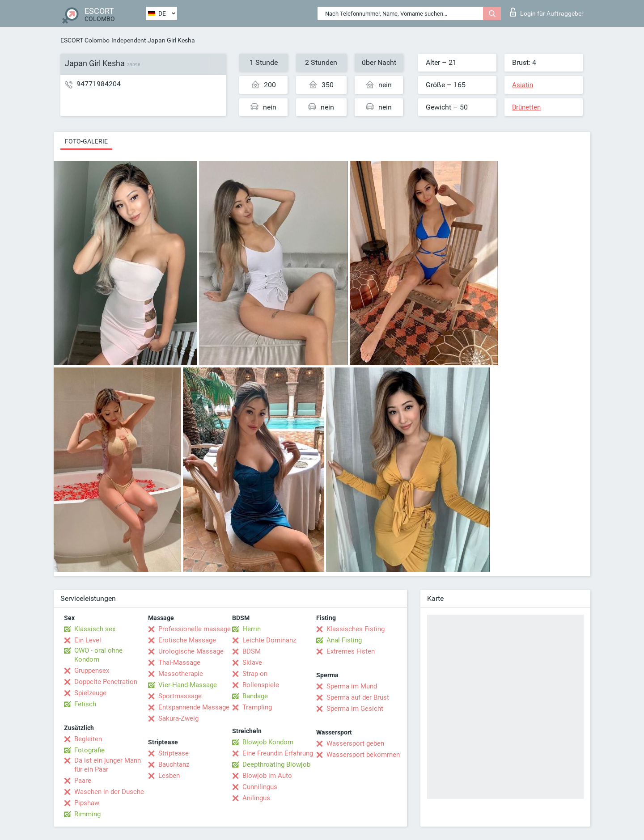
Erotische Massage (187, 640)
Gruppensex (92, 671)
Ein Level (88, 640)
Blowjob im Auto (267, 776)
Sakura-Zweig (178, 718)
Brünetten (526, 107)
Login (547, 12)
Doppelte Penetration (106, 682)
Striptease (174, 753)
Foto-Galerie (86, 141)
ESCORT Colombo (85, 40)
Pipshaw (87, 803)
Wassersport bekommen (363, 755)
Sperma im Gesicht (355, 709)
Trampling (257, 707)
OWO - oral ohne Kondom (98, 655)
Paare (83, 781)
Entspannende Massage (194, 707)
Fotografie (89, 750)
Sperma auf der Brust (358, 697)
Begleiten (88, 739)
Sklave (252, 663)
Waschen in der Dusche (109, 792)
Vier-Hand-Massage (188, 685)
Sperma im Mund (352, 686)
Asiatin (523, 85)
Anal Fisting (344, 640)
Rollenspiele (261, 685)
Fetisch (85, 704)
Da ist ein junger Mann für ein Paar (108, 765)
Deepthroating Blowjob (276, 764)
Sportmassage (180, 696)
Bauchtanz (174, 764)
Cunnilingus (260, 787)
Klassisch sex (95, 629)
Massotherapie (181, 674)
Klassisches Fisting (356, 629)
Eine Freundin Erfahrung (278, 753)
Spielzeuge (90, 693)
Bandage (255, 696)
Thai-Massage (179, 663)
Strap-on (255, 674)
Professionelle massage (195, 629)
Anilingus (256, 798)
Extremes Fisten (351, 651)
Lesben (169, 776)
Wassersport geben (355, 743)
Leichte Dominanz (269, 640)
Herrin (252, 629)
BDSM (252, 651)
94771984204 (99, 84)
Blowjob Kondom (268, 742)
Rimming (87, 814)
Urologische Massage (191, 651)
